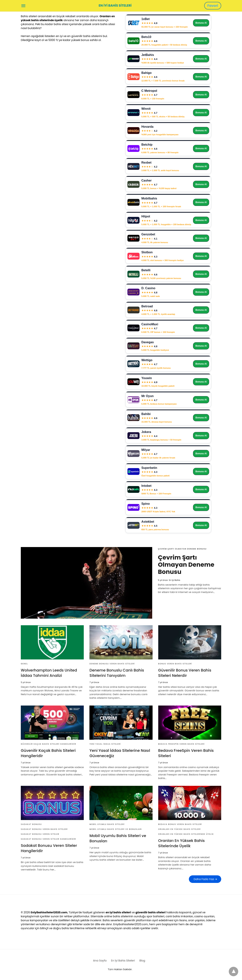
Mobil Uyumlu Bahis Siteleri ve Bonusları (116, 829)
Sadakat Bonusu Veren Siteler (40, 834)
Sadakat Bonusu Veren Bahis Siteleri (44, 829)
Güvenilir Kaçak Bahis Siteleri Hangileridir (48, 744)
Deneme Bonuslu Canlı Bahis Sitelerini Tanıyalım (117, 673)
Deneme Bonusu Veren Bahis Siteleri (112, 664)
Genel (24, 664)
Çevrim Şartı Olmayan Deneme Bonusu (182, 549)
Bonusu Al (201, 23)
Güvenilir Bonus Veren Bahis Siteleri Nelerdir (185, 673)
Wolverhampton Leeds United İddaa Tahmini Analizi (49, 673)
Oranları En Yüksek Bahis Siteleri (180, 829)
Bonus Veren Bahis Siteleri (175, 664)
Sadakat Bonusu (31, 824)
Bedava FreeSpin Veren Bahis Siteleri (181, 744)
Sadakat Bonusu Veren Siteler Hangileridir (48, 839)
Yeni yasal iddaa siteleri (105, 744)
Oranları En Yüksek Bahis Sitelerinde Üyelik (186, 834)
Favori (213, 6)
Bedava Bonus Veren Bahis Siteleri (180, 824)
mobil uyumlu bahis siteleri (107, 824)
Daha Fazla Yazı (204, 879)
